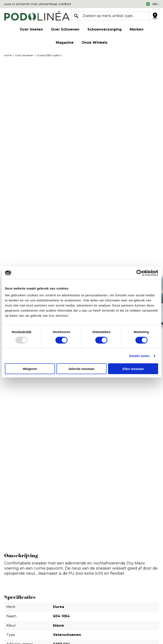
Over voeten (31, 29)
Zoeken (76, 16)
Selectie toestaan (82, 369)
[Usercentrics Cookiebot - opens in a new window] (140, 273)
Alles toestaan (133, 369)
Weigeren (30, 369)
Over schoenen (65, 29)
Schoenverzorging (105, 29)
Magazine (65, 43)
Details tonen (139, 356)
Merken (137, 29)
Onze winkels (95, 43)
